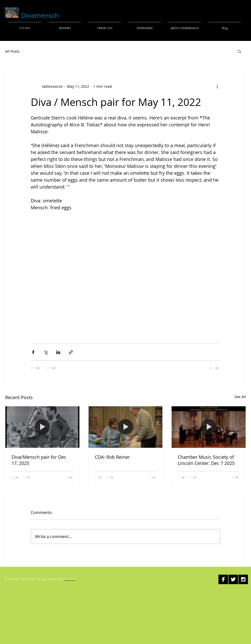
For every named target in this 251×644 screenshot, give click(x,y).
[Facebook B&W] (223, 579)
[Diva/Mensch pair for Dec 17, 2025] (42, 427)
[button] (239, 51)
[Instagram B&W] (243, 579)
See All (240, 397)
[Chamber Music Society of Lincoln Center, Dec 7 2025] (209, 427)
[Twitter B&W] (233, 579)
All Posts (12, 51)
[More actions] (217, 86)
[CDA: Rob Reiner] (126, 427)
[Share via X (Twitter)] (46, 352)
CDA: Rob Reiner (112, 457)
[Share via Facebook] (33, 352)
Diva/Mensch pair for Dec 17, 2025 (39, 460)
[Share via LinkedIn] (58, 352)
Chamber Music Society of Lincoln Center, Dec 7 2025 (206, 460)
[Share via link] (71, 352)
